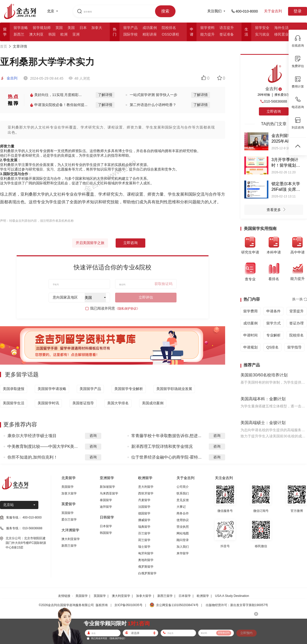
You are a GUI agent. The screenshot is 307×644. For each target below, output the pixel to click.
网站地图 (183, 533)
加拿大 (97, 28)
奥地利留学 (146, 560)
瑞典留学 (144, 527)
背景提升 (297, 311)
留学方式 (273, 323)
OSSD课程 (170, 34)
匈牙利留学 (146, 553)
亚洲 (76, 34)
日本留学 (106, 526)
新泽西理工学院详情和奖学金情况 (162, 446)
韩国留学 (106, 533)
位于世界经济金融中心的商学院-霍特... (166, 457)
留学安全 (262, 28)
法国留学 (144, 507)
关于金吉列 (273, 11)
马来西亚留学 (109, 493)
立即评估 (146, 297)
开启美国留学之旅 (90, 243)
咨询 (93, 436)
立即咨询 (130, 243)
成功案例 (150, 28)
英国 (59, 28)
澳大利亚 (36, 34)
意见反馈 (183, 500)
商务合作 (183, 513)
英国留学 (68, 513)
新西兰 (19, 34)
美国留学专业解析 (129, 389)
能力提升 (207, 34)
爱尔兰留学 (69, 520)
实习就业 (262, 34)
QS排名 (272, 347)
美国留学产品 (90, 389)
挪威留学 (144, 520)
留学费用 (250, 311)
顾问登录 (183, 540)
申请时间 (250, 335)
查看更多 (277, 210)
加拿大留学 (69, 493)
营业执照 (183, 527)
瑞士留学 (144, 547)
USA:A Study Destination (232, 596)
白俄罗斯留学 (147, 573)
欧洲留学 (203, 596)
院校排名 (169, 28)
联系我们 (183, 493)
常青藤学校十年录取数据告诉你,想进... (166, 436)
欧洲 (64, 34)
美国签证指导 (83, 403)
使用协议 (183, 520)
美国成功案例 (153, 403)
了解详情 (105, 95)
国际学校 (130, 34)
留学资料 (207, 28)
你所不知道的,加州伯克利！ (32, 457)
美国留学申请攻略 (52, 389)
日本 (83, 28)
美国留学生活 (14, 403)
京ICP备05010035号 (128, 605)
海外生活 (281, 28)
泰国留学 (106, 500)
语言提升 (227, 28)
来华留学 (183, 553)
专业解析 (273, 335)
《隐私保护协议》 (127, 309)
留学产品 (130, 28)
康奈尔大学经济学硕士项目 (32, 436)
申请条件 (273, 311)
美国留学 (68, 487)
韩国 (52, 34)
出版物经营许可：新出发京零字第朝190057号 (237, 605)
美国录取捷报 (14, 389)
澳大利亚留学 (71, 539)
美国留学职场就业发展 (174, 389)
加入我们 (183, 547)
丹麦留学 (144, 500)
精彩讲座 (150, 34)
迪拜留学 (106, 507)
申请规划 (250, 347)
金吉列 (9, 78)
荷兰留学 (144, 540)
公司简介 (183, 487)
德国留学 (144, 513)
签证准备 (227, 34)
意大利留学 (146, 487)
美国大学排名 (118, 403)
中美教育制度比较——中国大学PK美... (43, 446)
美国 (71, 28)
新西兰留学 (69, 546)
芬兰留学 (144, 533)
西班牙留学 (146, 493)
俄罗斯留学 (146, 567)
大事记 (181, 507)
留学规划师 (42, 28)
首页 (4, 46)
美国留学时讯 (48, 403)
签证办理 (297, 323)
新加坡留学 (107, 487)
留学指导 (294, 347)
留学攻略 (21, 28)
